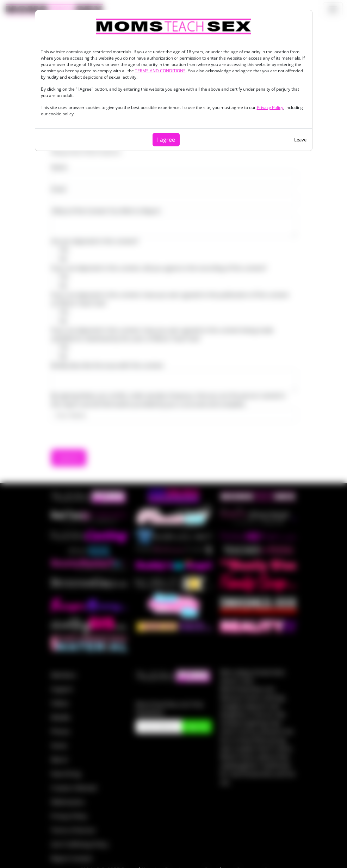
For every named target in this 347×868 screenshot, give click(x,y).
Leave (300, 140)
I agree (166, 140)
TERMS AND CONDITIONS (160, 71)
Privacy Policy (270, 107)
